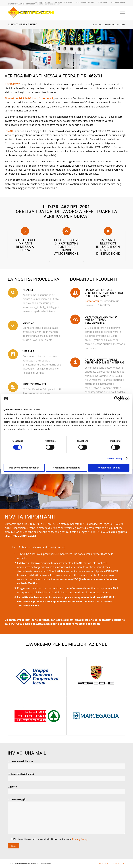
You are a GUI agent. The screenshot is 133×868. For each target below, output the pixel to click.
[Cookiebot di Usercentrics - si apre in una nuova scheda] (116, 398)
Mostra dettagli (115, 458)
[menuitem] (43, 2)
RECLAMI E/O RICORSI (85, 2)
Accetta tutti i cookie (109, 468)
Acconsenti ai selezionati (66, 468)
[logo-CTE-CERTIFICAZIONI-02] (31, 13)
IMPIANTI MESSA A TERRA (23, 25)
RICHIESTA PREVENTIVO (63, 2)
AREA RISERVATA (118, 2)
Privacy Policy (80, 839)
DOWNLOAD (103, 2)
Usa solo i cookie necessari (24, 468)
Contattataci (92, 301)
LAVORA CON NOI (43, 2)
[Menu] (121, 13)
